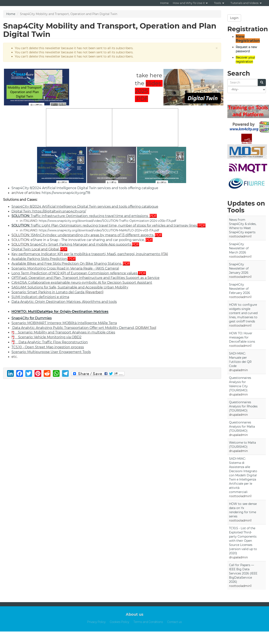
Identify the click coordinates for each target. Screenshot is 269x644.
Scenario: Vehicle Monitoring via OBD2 (50, 337)
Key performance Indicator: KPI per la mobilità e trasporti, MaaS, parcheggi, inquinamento (86, 254)
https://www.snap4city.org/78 (66, 193)
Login (234, 18)
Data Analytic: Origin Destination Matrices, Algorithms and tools (64, 302)
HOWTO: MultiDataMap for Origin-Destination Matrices (60, 311)
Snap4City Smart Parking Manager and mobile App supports (81, 244)
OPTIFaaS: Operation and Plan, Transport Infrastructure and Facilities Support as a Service (85, 278)
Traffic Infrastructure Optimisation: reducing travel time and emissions (80, 216)
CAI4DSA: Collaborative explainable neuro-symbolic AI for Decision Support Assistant (82, 283)
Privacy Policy (97, 622)
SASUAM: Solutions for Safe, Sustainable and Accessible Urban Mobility (70, 287)
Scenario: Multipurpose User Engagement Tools (51, 352)
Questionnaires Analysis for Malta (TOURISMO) (242, 427)
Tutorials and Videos (246, 3)
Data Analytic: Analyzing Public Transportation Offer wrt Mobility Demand (73, 328)
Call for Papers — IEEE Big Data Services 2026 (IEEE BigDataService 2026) (243, 573)
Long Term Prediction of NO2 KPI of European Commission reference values (74, 273)
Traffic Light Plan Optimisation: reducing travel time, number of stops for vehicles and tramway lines (104, 225)
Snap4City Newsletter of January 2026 (239, 268)
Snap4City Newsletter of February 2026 (240, 289)
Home (164, 3)
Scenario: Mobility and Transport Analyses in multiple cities (67, 332)
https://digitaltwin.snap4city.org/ (59, 211)
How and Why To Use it (190, 3)
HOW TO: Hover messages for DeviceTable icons (242, 337)
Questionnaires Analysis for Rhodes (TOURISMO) (243, 406)
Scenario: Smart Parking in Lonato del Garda (48, 292)
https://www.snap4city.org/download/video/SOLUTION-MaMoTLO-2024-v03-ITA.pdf (99, 230)
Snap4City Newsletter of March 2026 (239, 248)
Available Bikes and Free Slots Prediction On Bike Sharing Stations (66, 264)
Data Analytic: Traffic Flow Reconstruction (53, 342)
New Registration (248, 39)
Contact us (174, 622)
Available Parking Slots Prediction (39, 259)
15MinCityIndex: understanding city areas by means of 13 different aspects (92, 235)
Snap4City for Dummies (32, 318)
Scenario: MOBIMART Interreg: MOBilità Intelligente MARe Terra (64, 323)
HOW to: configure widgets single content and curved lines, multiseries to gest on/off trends (243, 313)
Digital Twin (21, 211)
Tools (219, 3)
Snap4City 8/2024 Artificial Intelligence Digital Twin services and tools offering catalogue (85, 188)
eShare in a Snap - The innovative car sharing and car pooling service (87, 240)
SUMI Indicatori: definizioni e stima (40, 297)
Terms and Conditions (148, 622)
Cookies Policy (119, 622)
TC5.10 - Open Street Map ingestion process (48, 347)
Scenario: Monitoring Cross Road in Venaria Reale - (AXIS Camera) (65, 268)
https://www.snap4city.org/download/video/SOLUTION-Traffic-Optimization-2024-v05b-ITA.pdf (107, 221)
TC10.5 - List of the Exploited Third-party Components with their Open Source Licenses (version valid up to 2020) (243, 541)
